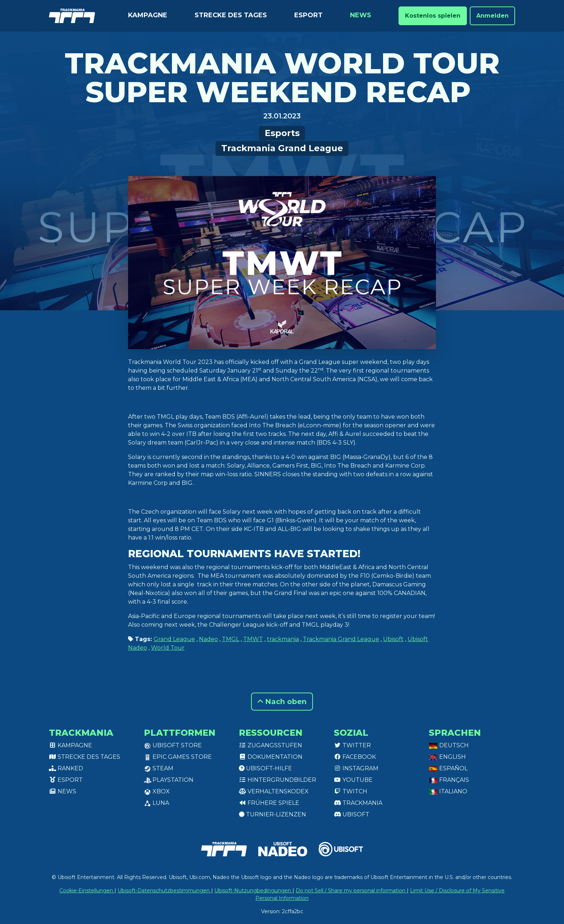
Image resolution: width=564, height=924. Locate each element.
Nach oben (282, 702)
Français (449, 780)
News (361, 15)
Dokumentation (271, 757)
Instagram (356, 768)
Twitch (351, 791)
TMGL (231, 639)
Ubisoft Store (173, 745)
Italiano (448, 791)
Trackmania (358, 803)
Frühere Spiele (269, 803)
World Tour (168, 648)
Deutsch (449, 745)
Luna (156, 803)
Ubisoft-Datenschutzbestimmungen (164, 891)
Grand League (174, 639)
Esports (282, 133)
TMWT (253, 639)
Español (448, 768)
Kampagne (148, 15)
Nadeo (208, 639)
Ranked (66, 768)
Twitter (352, 745)
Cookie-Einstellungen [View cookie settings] (87, 891)
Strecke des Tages (231, 15)
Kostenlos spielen (433, 16)
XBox (157, 791)
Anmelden (492, 16)
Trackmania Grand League (282, 148)
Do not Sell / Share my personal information (351, 891)
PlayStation (169, 780)
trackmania (283, 639)
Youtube (353, 780)
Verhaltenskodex (274, 791)
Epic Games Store (178, 757)
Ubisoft (393, 639)
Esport (308, 15)
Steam (159, 768)
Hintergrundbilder (278, 780)
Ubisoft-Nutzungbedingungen (253, 891)
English (447, 757)
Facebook (355, 757)
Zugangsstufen (270, 745)
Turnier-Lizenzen (272, 814)
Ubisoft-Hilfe (265, 768)
